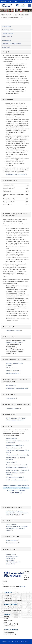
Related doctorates (11, 555)
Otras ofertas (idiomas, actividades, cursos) (17, 388)
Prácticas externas (11, 398)
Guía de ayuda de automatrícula (14, 477)
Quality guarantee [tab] (7, 40)
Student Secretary (9, 609)
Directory (6, 595)
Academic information (8, 30)
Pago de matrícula (11, 462)
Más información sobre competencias (16, 174)
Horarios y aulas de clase (12, 371)
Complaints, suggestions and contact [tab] (12, 44)
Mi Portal (6, 617)
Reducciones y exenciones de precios (16, 465)
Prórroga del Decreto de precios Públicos (16, 455)
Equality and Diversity (10, 634)
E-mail (5, 622)
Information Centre (9, 607)
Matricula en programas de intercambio (16, 467)
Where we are (7, 599)
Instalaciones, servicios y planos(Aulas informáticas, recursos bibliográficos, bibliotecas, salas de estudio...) (17, 513)
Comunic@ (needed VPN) (11, 624)
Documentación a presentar (13, 448)
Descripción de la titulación (13, 331)
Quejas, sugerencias (11, 540)
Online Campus (8, 620)
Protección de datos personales (15, 488)
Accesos (3, 1)
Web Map (17, 642)
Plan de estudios (10, 386)
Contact (6, 597)
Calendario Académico (12, 368)
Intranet (6, 618)
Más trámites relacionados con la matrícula (17, 480)
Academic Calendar (9, 626)
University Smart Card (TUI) (13, 562)
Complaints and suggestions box (13, 601)
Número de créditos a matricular (14, 445)
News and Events (10, 564)
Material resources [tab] (7, 37)
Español (10, 1)
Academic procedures (8, 33)
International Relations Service (12, 611)
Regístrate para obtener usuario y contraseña (16, 485)
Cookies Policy (24, 642)
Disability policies (10, 558)
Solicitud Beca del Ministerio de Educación (17, 470)
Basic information (7, 26)
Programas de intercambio (13, 408)
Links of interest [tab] (6, 47)
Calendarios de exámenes (13, 373)
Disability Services (9, 632)
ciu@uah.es (22, 586)
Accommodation (10, 560)
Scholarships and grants (12, 556)
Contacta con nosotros (12, 543)
